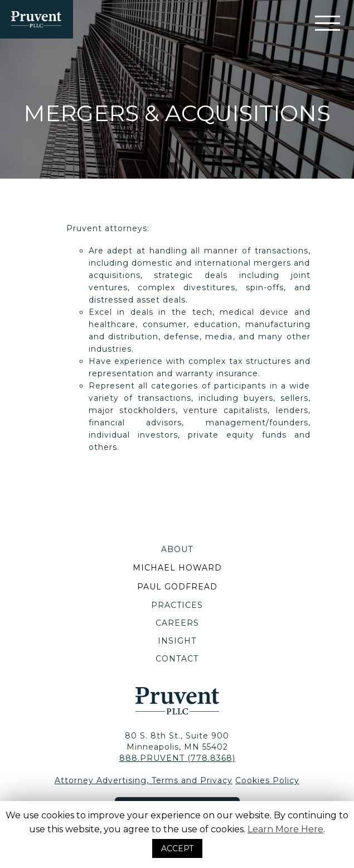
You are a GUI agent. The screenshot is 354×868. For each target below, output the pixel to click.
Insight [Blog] (177, 641)
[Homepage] (37, 19)
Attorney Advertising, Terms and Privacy (144, 780)
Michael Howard (177, 568)
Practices (177, 605)
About (177, 549)
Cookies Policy (267, 780)
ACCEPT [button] (177, 848)
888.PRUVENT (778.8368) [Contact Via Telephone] (177, 758)
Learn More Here (285, 829)
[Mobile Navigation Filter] (328, 23)
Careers (177, 623)
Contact (177, 659)
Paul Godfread (177, 587)
